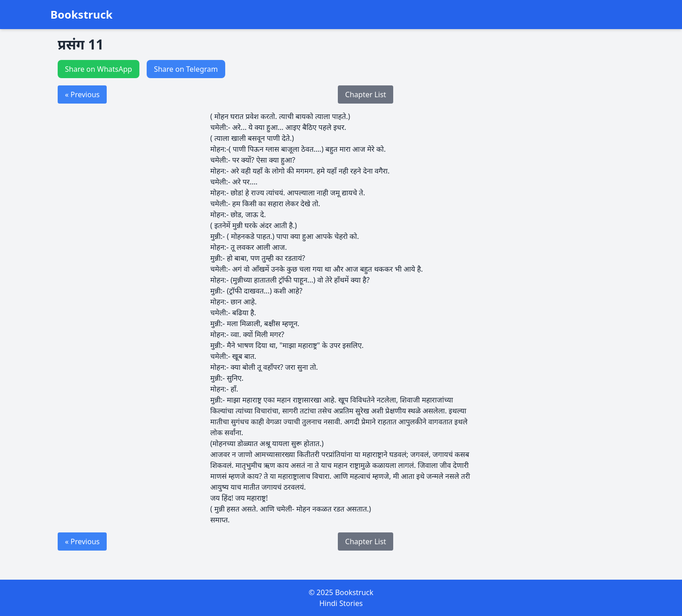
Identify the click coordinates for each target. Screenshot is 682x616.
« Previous (82, 94)
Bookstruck (82, 15)
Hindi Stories (341, 603)
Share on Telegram (186, 69)
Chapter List (366, 94)
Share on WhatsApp (99, 69)
